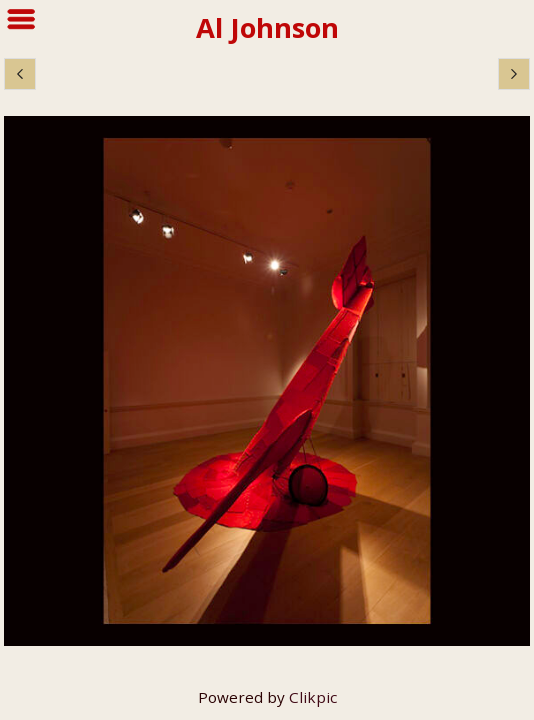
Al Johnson (267, 27)
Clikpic (313, 697)
